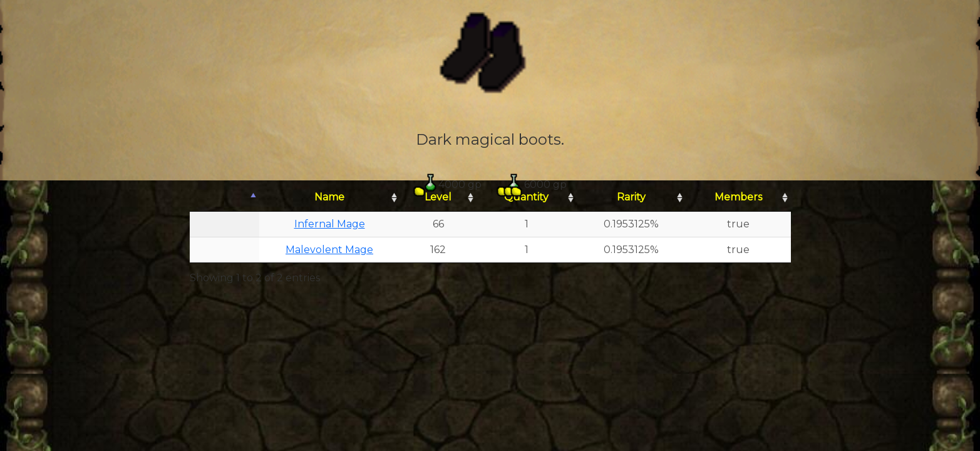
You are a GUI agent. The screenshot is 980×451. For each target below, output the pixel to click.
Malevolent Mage (329, 250)
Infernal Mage (330, 224)
